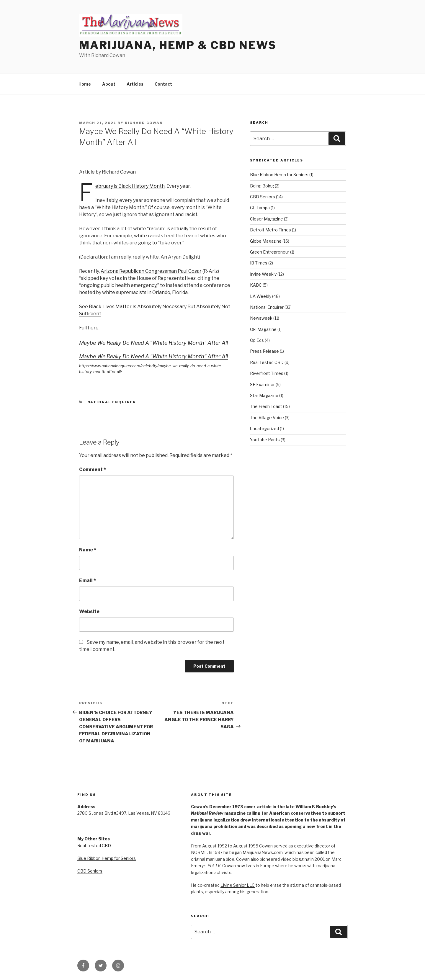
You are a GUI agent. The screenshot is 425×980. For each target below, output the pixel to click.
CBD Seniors (263, 197)
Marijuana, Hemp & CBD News (178, 45)
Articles (135, 84)
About (109, 84)
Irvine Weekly (263, 274)
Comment (93, 469)
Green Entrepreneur (270, 252)
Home (85, 84)
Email (88, 580)
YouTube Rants (265, 440)
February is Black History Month (130, 186)
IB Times (259, 263)
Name (88, 550)
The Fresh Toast (266, 406)
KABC (256, 285)
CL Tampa (260, 208)
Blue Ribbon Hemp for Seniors (279, 175)
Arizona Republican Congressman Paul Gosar (151, 271)
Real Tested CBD (267, 362)
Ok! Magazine (263, 329)
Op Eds (257, 340)
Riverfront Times (267, 373)
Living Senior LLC (238, 885)
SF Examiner (262, 384)
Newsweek (261, 318)
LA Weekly (261, 296)
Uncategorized (264, 428)
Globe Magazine (266, 241)
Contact (163, 84)
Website (89, 611)
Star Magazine (264, 395)
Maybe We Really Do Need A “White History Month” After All (153, 343)
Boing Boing (262, 186)
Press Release (264, 351)
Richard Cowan (144, 123)
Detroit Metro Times (270, 230)
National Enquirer (112, 402)
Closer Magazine (267, 219)
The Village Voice (267, 418)
